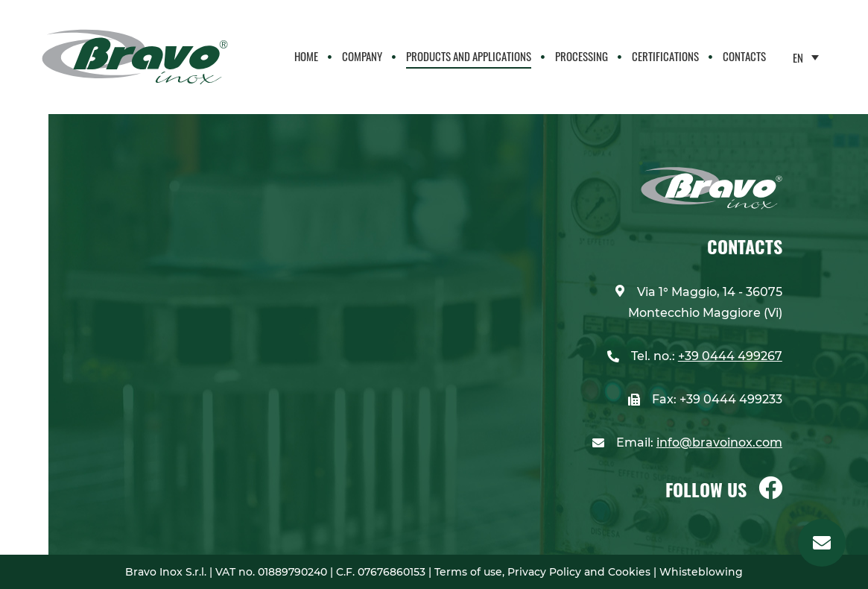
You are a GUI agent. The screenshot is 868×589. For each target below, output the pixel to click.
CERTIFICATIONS (665, 56)
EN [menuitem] (798, 57)
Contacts (744, 56)
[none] (806, 57)
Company (362, 56)
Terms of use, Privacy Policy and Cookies (544, 572)
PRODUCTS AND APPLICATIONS (469, 56)
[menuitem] (806, 57)
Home (306, 56)
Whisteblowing (700, 572)
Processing (582, 56)
